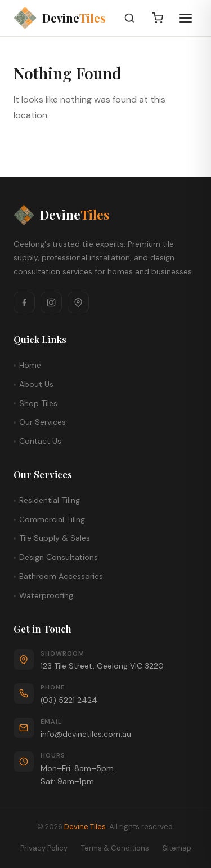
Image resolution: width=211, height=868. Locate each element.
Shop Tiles (38, 403)
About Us (36, 384)
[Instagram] (51, 302)
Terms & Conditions (115, 848)
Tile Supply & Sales (55, 538)
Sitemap (177, 848)
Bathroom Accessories (61, 576)
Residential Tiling (50, 500)
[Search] (129, 18)
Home (30, 365)
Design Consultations (59, 557)
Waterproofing (46, 595)
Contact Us (40, 441)
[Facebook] (24, 302)
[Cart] (158, 18)
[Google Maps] (78, 302)
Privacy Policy (44, 848)
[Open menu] (186, 18)
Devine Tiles (85, 827)
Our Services (42, 422)
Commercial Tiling (52, 519)
